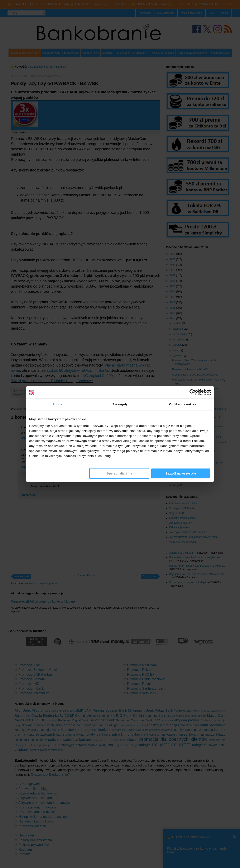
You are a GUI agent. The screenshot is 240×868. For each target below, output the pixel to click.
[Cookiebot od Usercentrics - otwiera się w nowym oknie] (193, 392)
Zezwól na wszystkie (181, 473)
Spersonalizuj (120, 473)
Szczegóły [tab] (120, 404)
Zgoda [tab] (57, 404)
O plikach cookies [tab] (183, 404)
